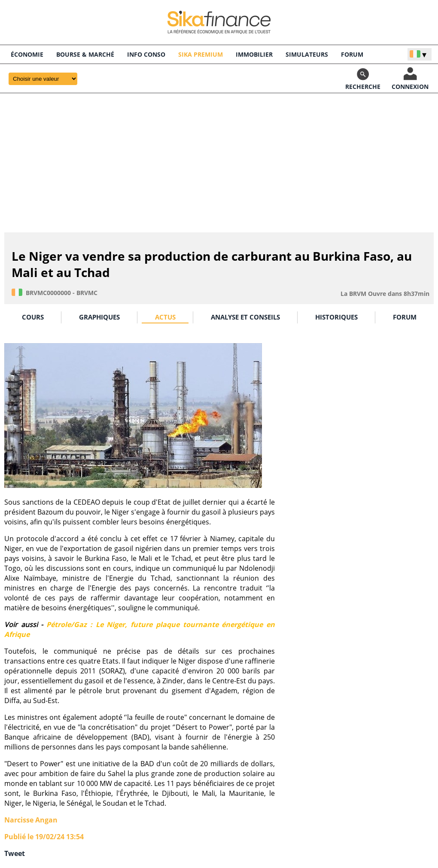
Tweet (15, 853)
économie (27, 54)
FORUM (352, 54)
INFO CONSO (146, 54)
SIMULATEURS (307, 54)
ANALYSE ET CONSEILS (245, 317)
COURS (33, 317)
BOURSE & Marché (85, 54)
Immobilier (254, 54)
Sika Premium (201, 54)
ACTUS (165, 317)
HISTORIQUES (336, 317)
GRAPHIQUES (99, 317)
